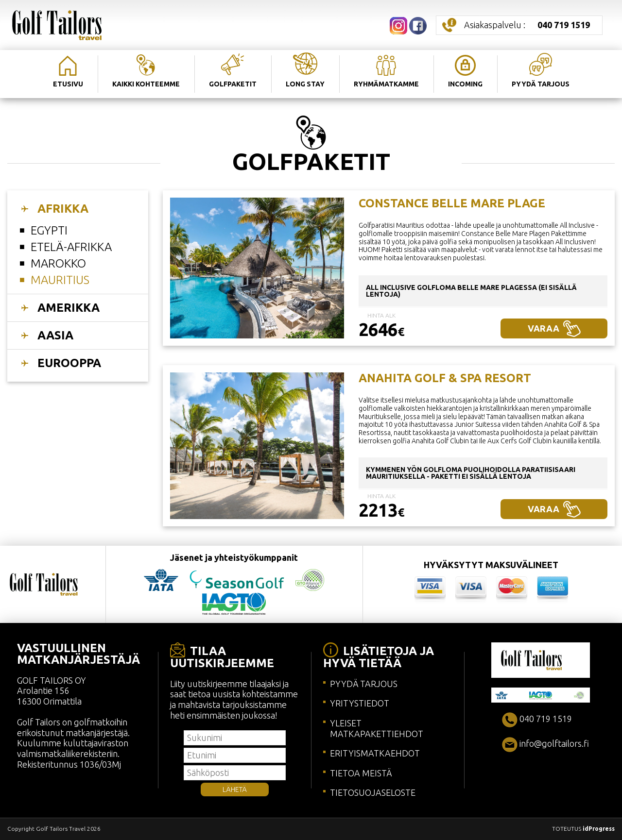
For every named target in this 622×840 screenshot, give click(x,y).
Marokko (58, 263)
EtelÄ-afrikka (71, 247)
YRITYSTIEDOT (360, 703)
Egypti (49, 230)
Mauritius (60, 280)
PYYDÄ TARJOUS (364, 684)
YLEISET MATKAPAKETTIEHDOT (377, 728)
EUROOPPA (69, 363)
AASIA (55, 335)
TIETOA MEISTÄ (361, 773)
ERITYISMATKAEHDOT (375, 753)
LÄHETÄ (235, 790)
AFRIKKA (63, 209)
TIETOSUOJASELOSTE (373, 792)
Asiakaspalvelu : (527, 25)
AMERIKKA (69, 308)
